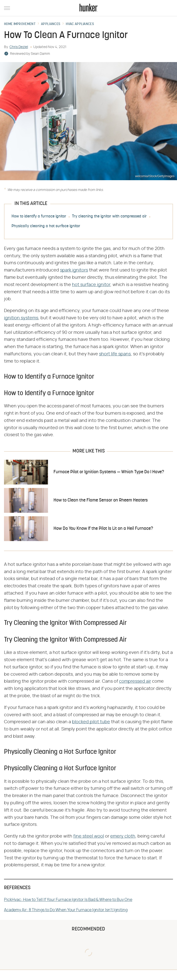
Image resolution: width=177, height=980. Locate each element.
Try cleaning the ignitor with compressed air (109, 216)
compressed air (135, 681)
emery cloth (123, 836)
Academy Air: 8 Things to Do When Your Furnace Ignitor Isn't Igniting (66, 910)
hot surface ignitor (91, 285)
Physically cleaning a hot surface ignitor (46, 226)
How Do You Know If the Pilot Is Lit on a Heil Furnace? (103, 529)
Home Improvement (20, 24)
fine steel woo (88, 836)
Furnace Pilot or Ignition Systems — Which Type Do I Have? (109, 472)
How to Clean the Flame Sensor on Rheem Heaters (101, 500)
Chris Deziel (19, 47)
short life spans (115, 354)
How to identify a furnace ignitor (39, 216)
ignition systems (21, 318)
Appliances (51, 24)
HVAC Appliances (80, 24)
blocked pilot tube (91, 722)
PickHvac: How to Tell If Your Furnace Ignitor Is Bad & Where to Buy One (68, 900)
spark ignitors (74, 270)
